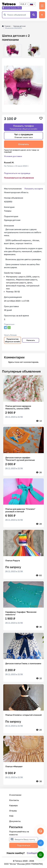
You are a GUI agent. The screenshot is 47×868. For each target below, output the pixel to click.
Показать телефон (24, 127)
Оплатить (23, 144)
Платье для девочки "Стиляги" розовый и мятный (20, 510)
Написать (31, 340)
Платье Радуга (13, 560)
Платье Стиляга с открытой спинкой (23, 715)
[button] (4, 50)
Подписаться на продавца (17, 173)
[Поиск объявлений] (19, 15)
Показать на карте (34, 189)
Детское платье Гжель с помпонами (23, 663)
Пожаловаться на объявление (19, 178)
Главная (6, 26)
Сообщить (33, 853)
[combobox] (24, 4)
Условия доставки (13, 156)
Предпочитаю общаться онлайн (13, 340)
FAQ (11, 816)
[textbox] (32, 4)
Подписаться (24, 845)
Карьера (13, 805)
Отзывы (13, 811)
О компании (15, 795)
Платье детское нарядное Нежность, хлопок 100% (18, 407)
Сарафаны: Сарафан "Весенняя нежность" (21, 613)
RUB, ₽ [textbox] (23, 4)
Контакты (14, 800)
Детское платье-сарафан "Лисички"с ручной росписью (20, 459)
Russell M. (9, 162)
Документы (15, 821)
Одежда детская (19, 26)
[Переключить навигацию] (42, 6)
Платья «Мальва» (14, 766)
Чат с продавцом (24, 136)
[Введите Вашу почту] (26, 839)
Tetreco (9, 4)
